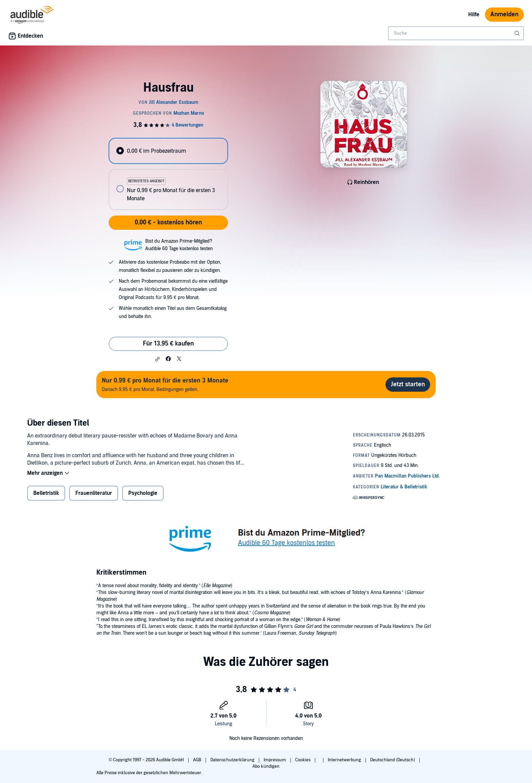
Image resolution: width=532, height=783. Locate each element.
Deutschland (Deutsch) (393, 760)
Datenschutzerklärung (233, 760)
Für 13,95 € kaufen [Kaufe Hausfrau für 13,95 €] (168, 344)
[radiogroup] (168, 174)
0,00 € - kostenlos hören (168, 222)
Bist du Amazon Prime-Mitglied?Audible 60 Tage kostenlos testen (179, 245)
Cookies (303, 760)
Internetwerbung (345, 760)
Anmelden (504, 14)
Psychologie (143, 493)
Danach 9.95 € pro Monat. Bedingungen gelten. (165, 384)
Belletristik (46, 493)
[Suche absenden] (518, 33)
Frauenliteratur (94, 493)
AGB (198, 760)
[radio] (168, 151)
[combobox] (456, 33)
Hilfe (474, 15)
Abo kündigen (266, 766)
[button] (157, 359)
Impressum (275, 760)
